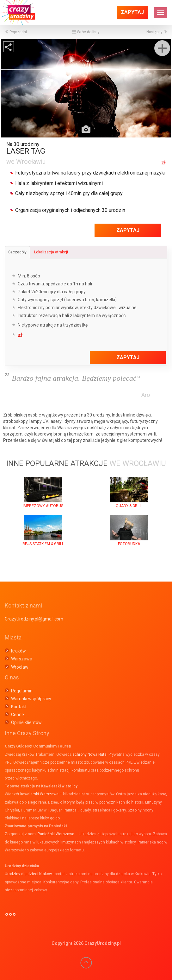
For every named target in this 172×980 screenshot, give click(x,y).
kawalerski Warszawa (39, 794)
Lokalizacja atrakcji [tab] (51, 252)
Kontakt (19, 707)
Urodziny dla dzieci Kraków (28, 874)
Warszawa (22, 659)
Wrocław (20, 667)
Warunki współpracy (31, 699)
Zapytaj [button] (132, 12)
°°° (10, 917)
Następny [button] (157, 32)
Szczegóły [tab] (17, 252)
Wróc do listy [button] (86, 32)
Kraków (18, 651)
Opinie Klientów (26, 722)
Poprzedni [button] (16, 32)
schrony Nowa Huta (89, 754)
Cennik (18, 715)
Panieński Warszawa (56, 834)
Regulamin (22, 691)
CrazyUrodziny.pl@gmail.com (34, 619)
